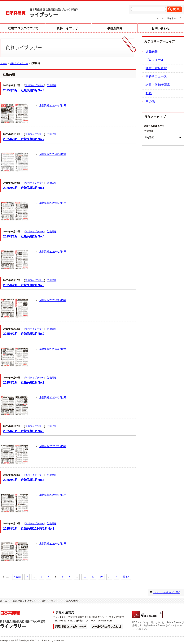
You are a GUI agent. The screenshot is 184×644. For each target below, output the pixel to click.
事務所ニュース (156, 76)
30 (101, 577)
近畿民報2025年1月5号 (53, 446)
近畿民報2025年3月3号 (53, 106)
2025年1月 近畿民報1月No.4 (25, 480)
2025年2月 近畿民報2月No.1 (24, 383)
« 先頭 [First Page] (17, 577)
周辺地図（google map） (70, 627)
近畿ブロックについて (23, 28)
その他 (150, 101)
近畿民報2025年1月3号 (53, 544)
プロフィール (155, 60)
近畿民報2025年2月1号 (53, 398)
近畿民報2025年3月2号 (53, 154)
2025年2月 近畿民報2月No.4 (24, 236)
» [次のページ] (117, 577)
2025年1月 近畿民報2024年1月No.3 (29, 529)
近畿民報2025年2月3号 (53, 300)
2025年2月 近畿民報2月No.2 (24, 334)
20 (93, 577)
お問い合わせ (161, 28)
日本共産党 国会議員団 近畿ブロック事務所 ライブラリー (42, 13)
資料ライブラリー (69, 28)
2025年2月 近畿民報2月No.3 (24, 285)
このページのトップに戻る (167, 592)
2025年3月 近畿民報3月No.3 (24, 90)
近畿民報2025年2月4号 (53, 252)
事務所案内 (115, 28)
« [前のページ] (27, 577)
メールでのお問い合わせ (106, 627)
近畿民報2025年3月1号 (53, 203)
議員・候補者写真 (158, 85)
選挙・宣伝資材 (156, 68)
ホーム (160, 18)
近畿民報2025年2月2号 (53, 349)
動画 (149, 93)
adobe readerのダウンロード (147, 615)
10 (85, 577)
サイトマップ (174, 18)
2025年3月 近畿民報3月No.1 (24, 188)
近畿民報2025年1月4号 (53, 495)
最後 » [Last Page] (126, 577)
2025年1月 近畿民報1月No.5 (24, 431)
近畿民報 (52, 85)
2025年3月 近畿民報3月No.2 (24, 139)
